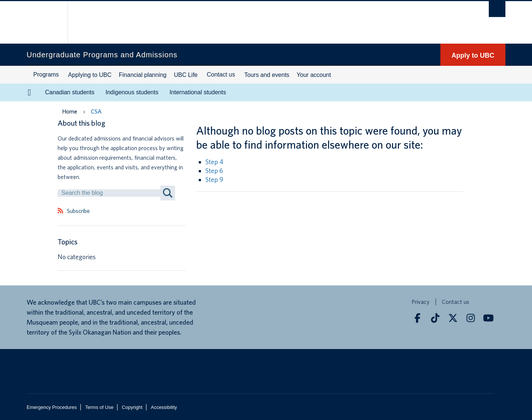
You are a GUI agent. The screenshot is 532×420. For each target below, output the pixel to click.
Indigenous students (132, 92)
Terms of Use (100, 407)
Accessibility (164, 407)
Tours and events (267, 75)
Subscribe (78, 211)
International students (198, 92)
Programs (46, 74)
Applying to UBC (90, 75)
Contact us (221, 74)
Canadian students (70, 92)
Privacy (421, 302)
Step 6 (214, 171)
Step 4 (214, 162)
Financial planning (143, 75)
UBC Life (186, 75)
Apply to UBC (473, 55)
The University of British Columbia (42, 22)
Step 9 (214, 179)
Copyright (132, 407)
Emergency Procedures (52, 407)
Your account (314, 75)
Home (70, 111)
